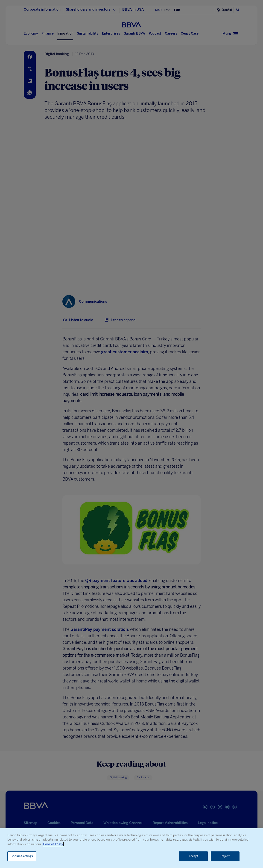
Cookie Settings (22, 856)
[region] (131, 848)
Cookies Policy (53, 844)
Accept (193, 856)
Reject (225, 856)
